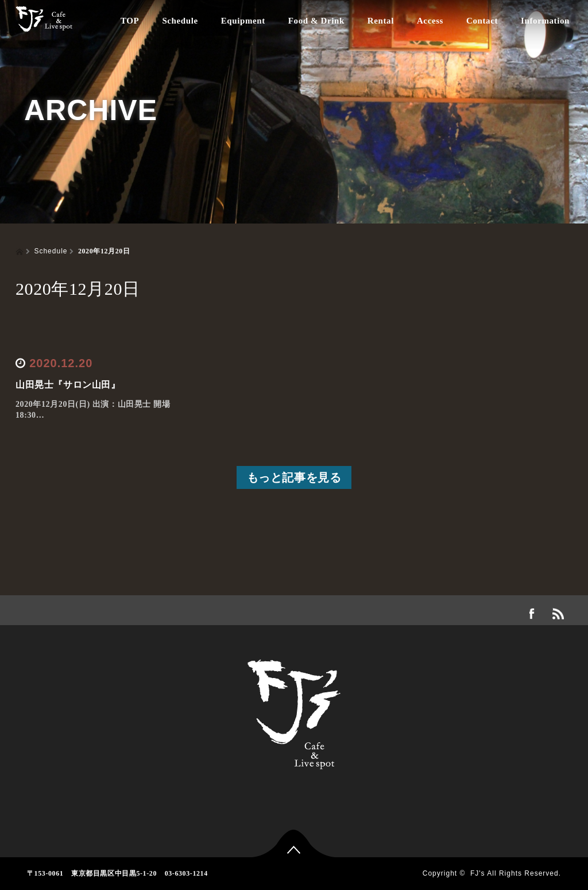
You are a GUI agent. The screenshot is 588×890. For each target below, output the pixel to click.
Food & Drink (316, 21)
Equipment (243, 21)
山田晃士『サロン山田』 (68, 385)
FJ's (478, 873)
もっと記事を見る (294, 477)
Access (430, 21)
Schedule (180, 21)
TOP (130, 21)
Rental (381, 21)
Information (545, 21)
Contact (482, 21)
